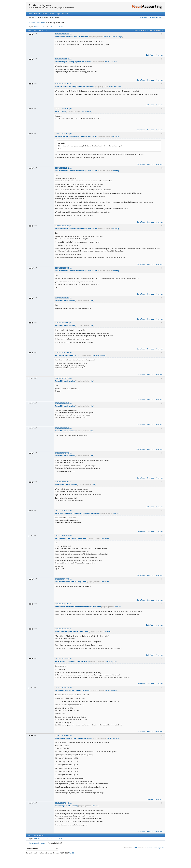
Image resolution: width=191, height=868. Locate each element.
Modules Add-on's (111, 62)
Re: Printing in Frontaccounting (67, 806)
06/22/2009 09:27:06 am (63, 735)
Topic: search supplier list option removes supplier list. (75, 87)
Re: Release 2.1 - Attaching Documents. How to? (73, 662)
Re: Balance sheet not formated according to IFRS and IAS (76, 136)
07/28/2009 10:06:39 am (63, 428)
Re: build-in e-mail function (65, 301)
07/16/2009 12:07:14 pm (63, 536)
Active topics (144, 18)
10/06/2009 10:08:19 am (63, 34)
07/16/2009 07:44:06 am (63, 579)
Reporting (115, 136)
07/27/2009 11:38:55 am (63, 482)
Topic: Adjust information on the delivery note (72, 37)
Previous (37, 27)
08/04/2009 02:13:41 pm (63, 168)
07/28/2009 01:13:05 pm (63, 403)
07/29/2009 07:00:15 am (63, 378)
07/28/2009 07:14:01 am (63, 453)
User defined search (156, 30)
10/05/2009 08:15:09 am (63, 84)
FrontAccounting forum (40, 5)
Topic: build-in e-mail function (66, 485)
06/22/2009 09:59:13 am (63, 688)
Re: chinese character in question (67, 356)
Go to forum (150, 55)
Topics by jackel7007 (141, 30)
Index (30, 14)
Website (65, 14)
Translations (105, 538)
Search (44, 14)
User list (37, 14)
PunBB (134, 848)
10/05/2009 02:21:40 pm (63, 59)
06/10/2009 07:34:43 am (63, 803)
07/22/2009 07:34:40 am (63, 511)
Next (61, 27)
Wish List (116, 513)
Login (58, 14)
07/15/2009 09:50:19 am (63, 629)
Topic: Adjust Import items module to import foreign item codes (78, 607)
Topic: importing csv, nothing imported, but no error (74, 738)
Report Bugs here (115, 87)
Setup (91, 301)
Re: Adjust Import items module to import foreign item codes (77, 513)
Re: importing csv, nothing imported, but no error (73, 62)
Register (52, 14)
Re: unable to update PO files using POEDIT (71, 538)
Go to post (159, 55)
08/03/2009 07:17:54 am (63, 353)
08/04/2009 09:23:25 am (63, 298)
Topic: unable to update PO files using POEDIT (72, 632)
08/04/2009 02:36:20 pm (63, 134)
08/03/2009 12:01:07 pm (63, 323)
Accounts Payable (99, 356)
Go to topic (150, 80)
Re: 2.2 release (61, 112)
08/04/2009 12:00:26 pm (63, 226)
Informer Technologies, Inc (156, 848)
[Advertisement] (96, 860)
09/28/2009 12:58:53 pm (63, 109)
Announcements (86, 112)
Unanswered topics (156, 18)
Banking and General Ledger (113, 37)
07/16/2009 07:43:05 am (63, 604)
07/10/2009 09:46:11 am (63, 659)
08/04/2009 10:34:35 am (63, 268)
